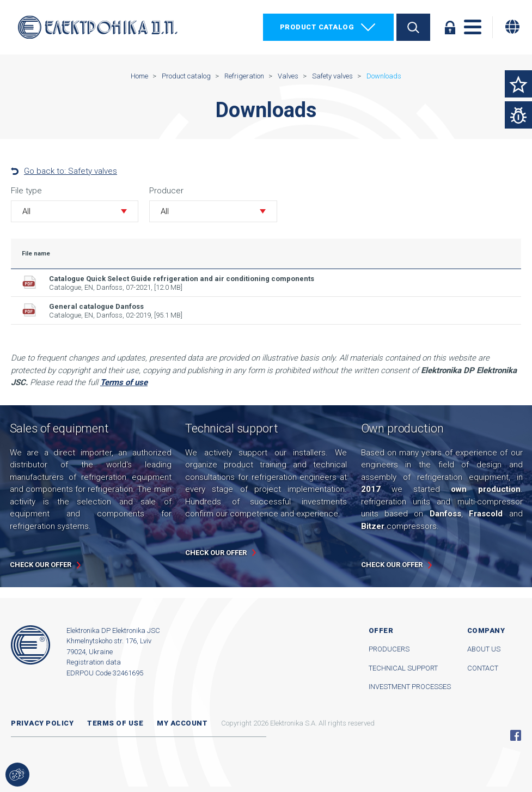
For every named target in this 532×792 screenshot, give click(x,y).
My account (182, 723)
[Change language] (512, 27)
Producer (166, 191)
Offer (381, 630)
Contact (483, 668)
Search (413, 27)
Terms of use (115, 723)
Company (486, 630)
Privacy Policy (42, 723)
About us (484, 649)
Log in (450, 27)
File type (26, 191)
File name (36, 254)
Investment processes (410, 687)
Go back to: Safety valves (71, 171)
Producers (389, 649)
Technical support (403, 668)
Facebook (516, 735)
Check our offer (41, 565)
